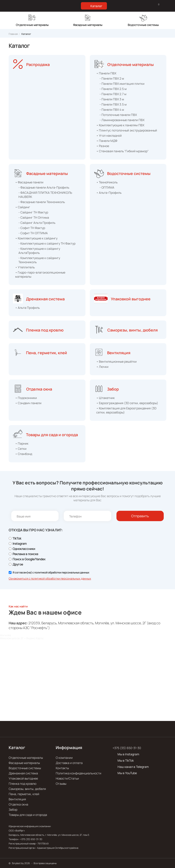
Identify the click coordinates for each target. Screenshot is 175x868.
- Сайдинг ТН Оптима (34, 217)
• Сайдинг (23, 207)
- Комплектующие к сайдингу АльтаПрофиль (39, 251)
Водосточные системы (129, 173)
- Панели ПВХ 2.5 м (113, 89)
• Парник (22, 443)
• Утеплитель (25, 267)
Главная (13, 34)
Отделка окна (39, 389)
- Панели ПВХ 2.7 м (113, 94)
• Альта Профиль (27, 308)
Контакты (62, 768)
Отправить (140, 516)
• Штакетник (105, 398)
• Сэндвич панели (28, 403)
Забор (113, 389)
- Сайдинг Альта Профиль (37, 223)
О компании (64, 758)
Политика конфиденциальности (79, 773)
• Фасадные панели (29, 182)
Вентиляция (119, 353)
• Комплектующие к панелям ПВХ (120, 125)
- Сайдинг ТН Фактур (33, 212)
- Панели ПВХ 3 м (112, 99)
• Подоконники (26, 398)
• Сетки (21, 449)
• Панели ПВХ (106, 73)
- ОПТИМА (107, 187)
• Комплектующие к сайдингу (36, 238)
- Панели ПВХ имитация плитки (122, 84)
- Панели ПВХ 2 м (112, 78)
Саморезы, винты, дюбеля (132, 330)
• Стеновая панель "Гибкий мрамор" (122, 151)
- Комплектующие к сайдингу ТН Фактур (47, 243)
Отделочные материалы (131, 64)
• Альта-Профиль (109, 193)
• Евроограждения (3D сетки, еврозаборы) (127, 403)
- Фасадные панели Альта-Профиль (44, 187)
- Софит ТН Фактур (32, 228)
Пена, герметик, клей (47, 353)
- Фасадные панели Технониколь (42, 202)
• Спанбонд (24, 454)
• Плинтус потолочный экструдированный (127, 130)
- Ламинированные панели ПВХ (122, 120)
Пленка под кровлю (45, 330)
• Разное (103, 146)
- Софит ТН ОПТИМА (33, 233)
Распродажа (38, 64)
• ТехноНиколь (107, 182)
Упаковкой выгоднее (131, 299)
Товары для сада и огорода (52, 435)
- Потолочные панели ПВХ (118, 115)
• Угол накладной (109, 135)
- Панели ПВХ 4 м (112, 110)
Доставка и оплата (69, 763)
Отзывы (61, 784)
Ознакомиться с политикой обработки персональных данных (50, 578)
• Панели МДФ (107, 141)
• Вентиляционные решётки (116, 361)
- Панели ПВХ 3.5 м (113, 104)
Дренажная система (45, 299)
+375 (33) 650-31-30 (127, 748)
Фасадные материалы (47, 173)
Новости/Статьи (67, 778)
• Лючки (102, 367)
